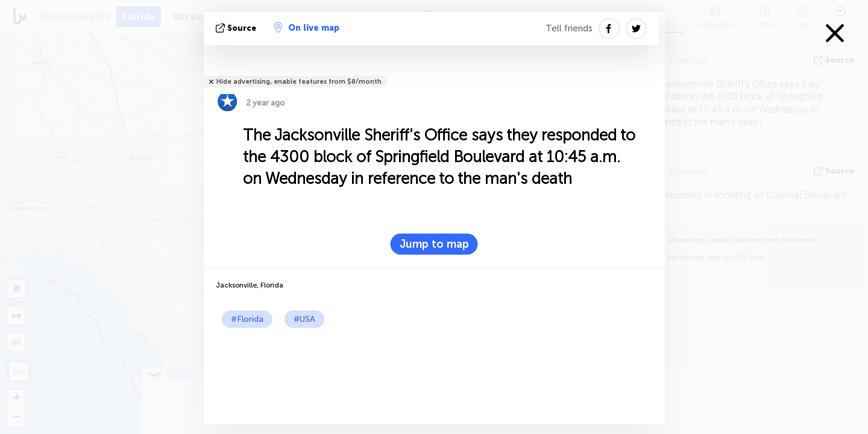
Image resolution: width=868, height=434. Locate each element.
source (237, 28)
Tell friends (569, 28)
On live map (307, 28)
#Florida (247, 319)
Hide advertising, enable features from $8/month (299, 82)
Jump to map (434, 244)
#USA (304, 319)
